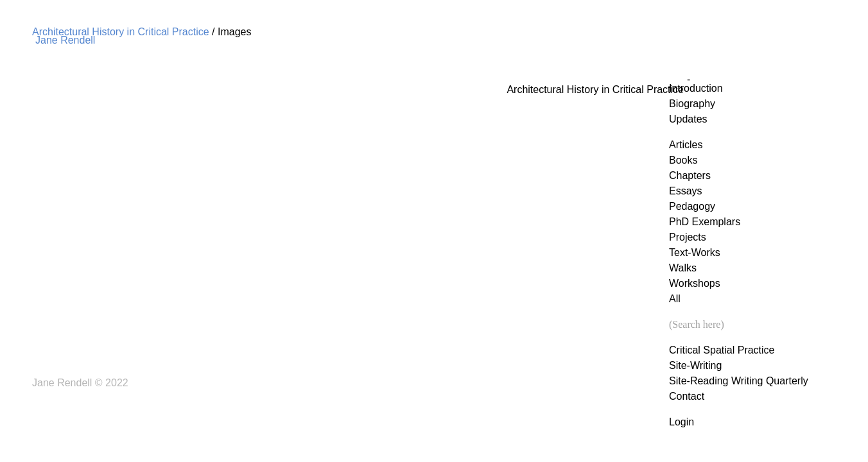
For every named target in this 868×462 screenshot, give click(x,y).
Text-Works (695, 252)
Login (681, 422)
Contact (687, 396)
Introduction (696, 88)
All (675, 299)
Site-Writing (695, 365)
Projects (688, 237)
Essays (686, 191)
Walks (683, 268)
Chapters (690, 175)
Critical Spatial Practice (722, 350)
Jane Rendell (65, 40)
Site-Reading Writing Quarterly (739, 381)
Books (683, 160)
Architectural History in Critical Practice (121, 32)
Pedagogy (692, 206)
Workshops (695, 283)
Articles (686, 145)
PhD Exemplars (705, 222)
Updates (688, 119)
